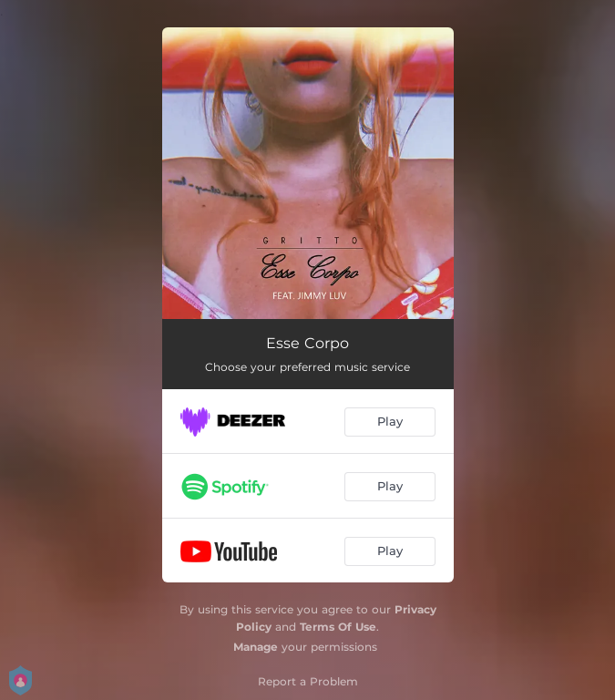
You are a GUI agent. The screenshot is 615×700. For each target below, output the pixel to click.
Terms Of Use (338, 627)
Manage (256, 647)
